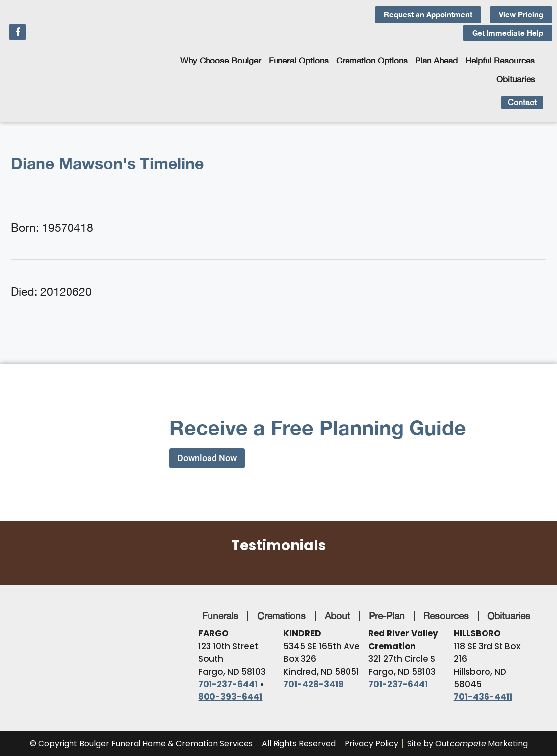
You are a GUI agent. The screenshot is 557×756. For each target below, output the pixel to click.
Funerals (220, 616)
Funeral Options (299, 61)
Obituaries (516, 79)
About (337, 616)
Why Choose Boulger (221, 61)
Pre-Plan (387, 616)
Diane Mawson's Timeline (107, 163)
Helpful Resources (500, 61)
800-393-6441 (230, 697)
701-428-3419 (313, 684)
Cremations (281, 616)
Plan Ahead (436, 61)
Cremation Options (372, 61)
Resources (446, 616)
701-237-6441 (228, 684)
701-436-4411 (483, 697)
